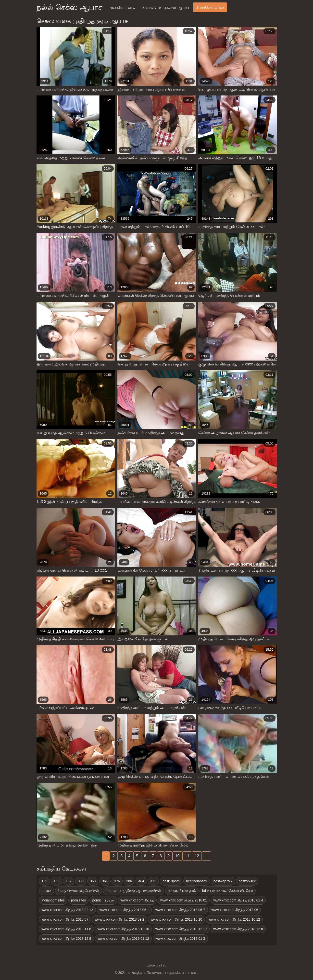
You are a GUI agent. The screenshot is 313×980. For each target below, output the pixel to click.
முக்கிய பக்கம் (123, 7)
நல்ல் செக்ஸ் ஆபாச (70, 7)
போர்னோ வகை (210, 7)
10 (177, 856)
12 (197, 856)
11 (187, 856)
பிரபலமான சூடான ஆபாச (166, 7)
